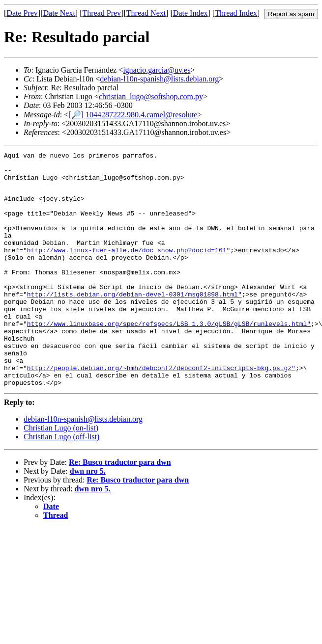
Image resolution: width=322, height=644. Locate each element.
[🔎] (76, 115)
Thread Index (236, 13)
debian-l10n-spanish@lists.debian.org (159, 79)
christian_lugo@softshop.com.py (151, 96)
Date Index (190, 13)
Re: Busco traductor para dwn (120, 508)
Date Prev (22, 13)
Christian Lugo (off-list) (61, 482)
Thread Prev (102, 13)
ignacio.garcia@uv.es (157, 70)
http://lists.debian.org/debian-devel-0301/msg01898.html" (134, 322)
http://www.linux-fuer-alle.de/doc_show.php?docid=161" (129, 269)
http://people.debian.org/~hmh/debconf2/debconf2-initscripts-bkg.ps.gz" (161, 410)
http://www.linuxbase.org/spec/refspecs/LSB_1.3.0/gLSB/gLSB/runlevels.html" (169, 357)
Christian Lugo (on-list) (61, 473)
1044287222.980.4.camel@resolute (142, 115)
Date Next (59, 13)
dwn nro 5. (88, 517)
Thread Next (146, 13)
